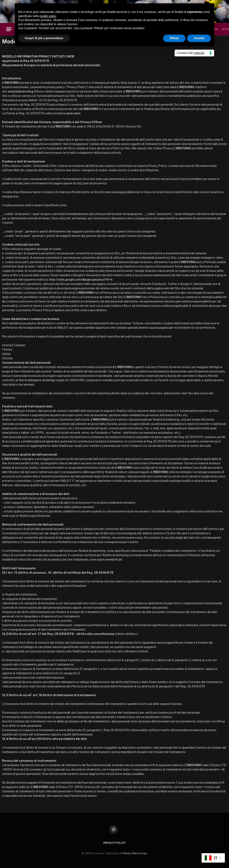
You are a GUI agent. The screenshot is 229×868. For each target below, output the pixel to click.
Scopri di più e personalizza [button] (44, 38)
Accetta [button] (199, 38)
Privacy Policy (115, 843)
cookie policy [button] (48, 16)
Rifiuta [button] (174, 38)
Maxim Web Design (135, 853)
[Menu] (9, 29)
